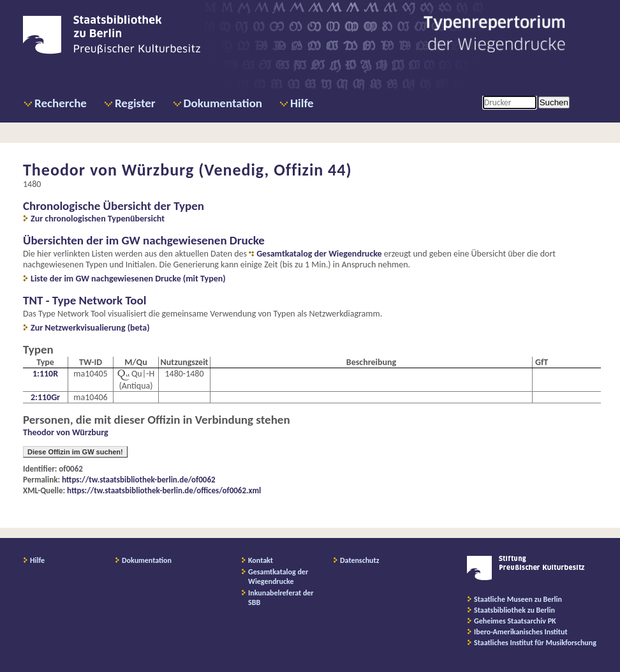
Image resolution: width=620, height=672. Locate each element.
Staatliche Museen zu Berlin (518, 599)
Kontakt (261, 560)
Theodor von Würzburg (66, 432)
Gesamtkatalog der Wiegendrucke (319, 254)
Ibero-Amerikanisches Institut (521, 632)
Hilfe (302, 103)
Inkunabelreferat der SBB (281, 598)
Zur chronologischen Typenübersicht (98, 219)
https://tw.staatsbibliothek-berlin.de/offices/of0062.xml (164, 490)
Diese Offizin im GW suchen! (75, 452)
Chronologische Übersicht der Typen (114, 206)
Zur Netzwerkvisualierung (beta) (90, 328)
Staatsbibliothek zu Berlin (514, 610)
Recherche (61, 103)
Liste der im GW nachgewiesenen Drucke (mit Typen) (128, 279)
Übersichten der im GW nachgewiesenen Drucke (144, 240)
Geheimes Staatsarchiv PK (515, 621)
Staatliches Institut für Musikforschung (535, 643)
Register (135, 103)
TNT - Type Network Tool (85, 300)
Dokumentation (223, 103)
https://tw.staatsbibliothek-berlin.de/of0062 (139, 480)
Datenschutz (360, 560)
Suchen (554, 102)
